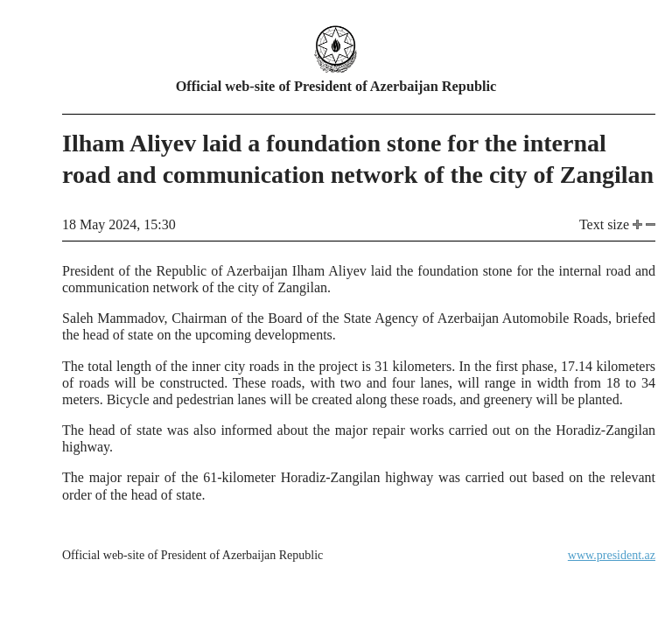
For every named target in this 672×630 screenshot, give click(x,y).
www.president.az (612, 555)
